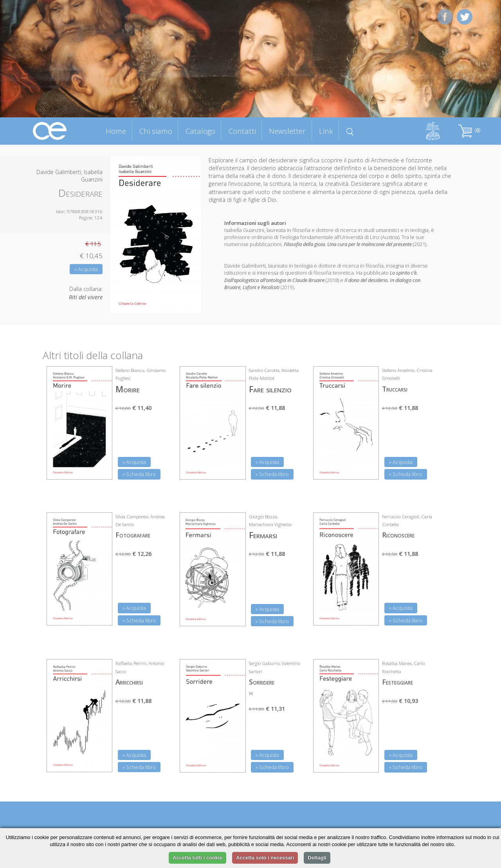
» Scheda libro (139, 474)
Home (116, 131)
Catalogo (200, 131)
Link (326, 131)
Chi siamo (156, 131)
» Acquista (86, 269)
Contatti (242, 131)
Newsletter (287, 131)
